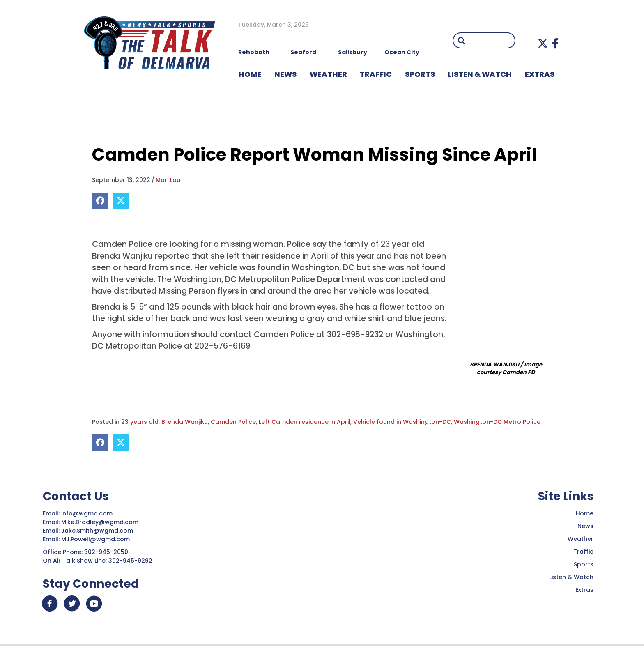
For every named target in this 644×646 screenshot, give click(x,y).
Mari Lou (168, 180)
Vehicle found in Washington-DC (402, 422)
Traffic (583, 552)
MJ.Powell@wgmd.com (97, 539)
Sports (584, 564)
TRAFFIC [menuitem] (376, 74)
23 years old (140, 422)
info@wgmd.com (88, 513)
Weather (581, 539)
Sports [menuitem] (420, 74)
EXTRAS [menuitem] (540, 74)
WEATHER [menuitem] (328, 74)
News (585, 526)
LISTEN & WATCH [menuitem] (480, 74)
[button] (543, 43)
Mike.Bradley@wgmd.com (100, 522)
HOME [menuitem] (250, 74)
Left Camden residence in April (305, 422)
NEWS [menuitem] (285, 74)
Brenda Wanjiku (185, 422)
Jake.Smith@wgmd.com (98, 531)
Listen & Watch (571, 577)
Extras (584, 590)
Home (585, 513)
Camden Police (233, 422)
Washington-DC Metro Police (497, 422)
